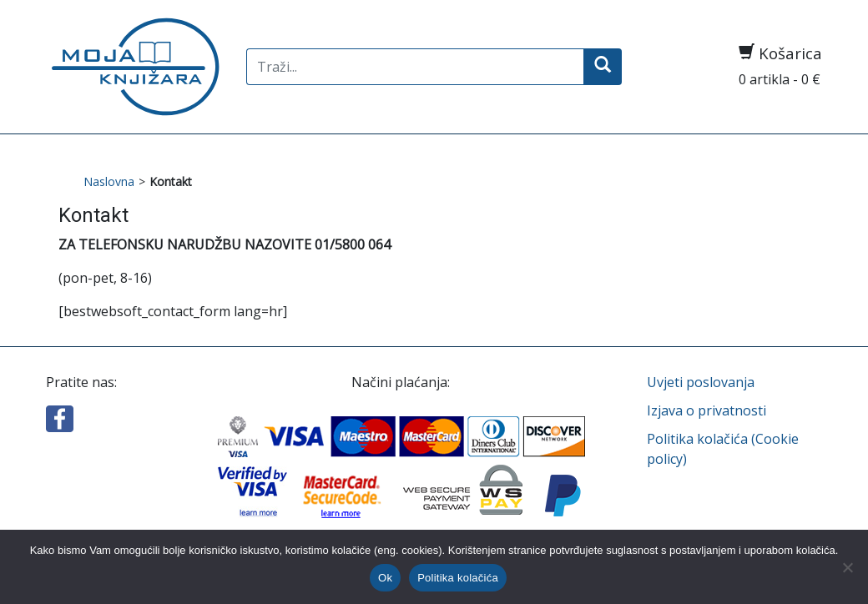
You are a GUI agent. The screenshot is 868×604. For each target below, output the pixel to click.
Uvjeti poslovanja (701, 382)
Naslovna (109, 181)
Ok (385, 578)
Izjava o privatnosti (707, 410)
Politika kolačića (458, 578)
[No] (847, 567)
